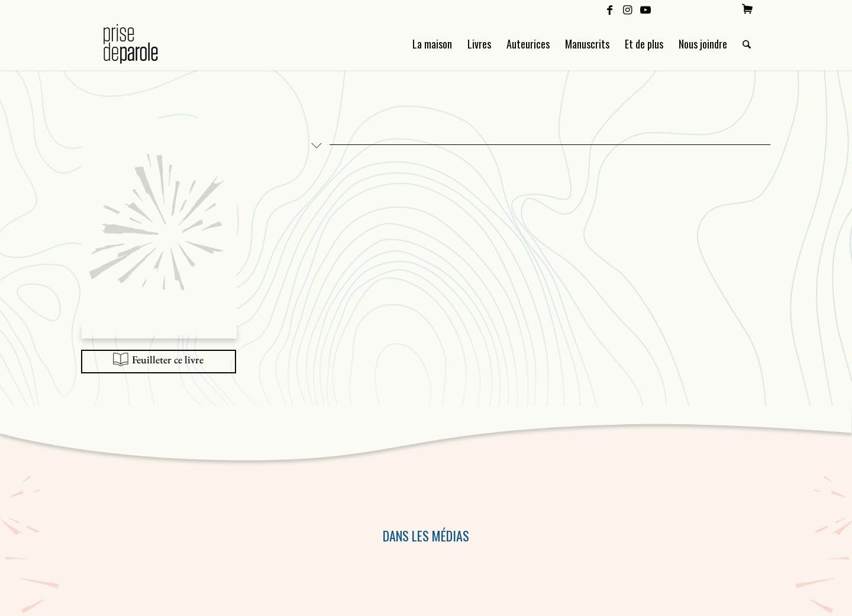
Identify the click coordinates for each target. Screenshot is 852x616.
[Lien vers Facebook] (610, 9)
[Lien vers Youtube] (646, 9)
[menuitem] (747, 9)
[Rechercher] (747, 44)
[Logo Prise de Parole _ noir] (145, 44)
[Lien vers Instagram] (627, 9)
